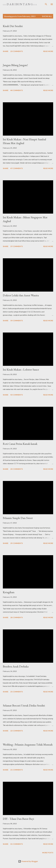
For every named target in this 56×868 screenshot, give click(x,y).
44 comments (17, 90)
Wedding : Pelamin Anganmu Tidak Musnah (28, 745)
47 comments (17, 168)
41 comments (17, 844)
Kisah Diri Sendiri (13, 26)
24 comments (17, 469)
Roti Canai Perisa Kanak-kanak (20, 444)
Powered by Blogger (28, 861)
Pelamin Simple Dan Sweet (18, 518)
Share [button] (6, 51)
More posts (48, 853)
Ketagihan (9, 592)
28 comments (17, 617)
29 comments (17, 543)
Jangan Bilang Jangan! (15, 65)
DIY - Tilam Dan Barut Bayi (18, 819)
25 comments (17, 692)
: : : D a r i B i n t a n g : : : (20, 4)
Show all (47, 16)
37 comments (17, 246)
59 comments (17, 321)
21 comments (17, 770)
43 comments (17, 395)
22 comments (17, 731)
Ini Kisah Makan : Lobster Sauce (21, 370)
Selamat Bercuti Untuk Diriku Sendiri (24, 705)
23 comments (17, 51)
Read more (48, 51)
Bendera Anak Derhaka (16, 666)
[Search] (46, 4)
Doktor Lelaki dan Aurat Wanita (21, 295)
